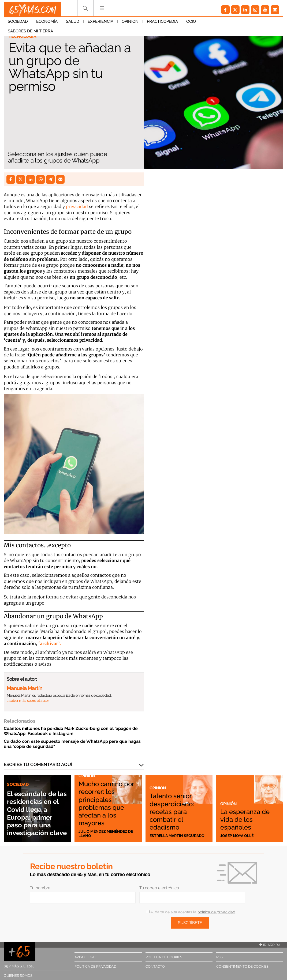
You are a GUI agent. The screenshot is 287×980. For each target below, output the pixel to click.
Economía (47, 24)
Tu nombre (40, 888)
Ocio (191, 24)
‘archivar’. (50, 643)
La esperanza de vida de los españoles (245, 819)
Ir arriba (270, 945)
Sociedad (18, 24)
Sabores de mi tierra (227, 24)
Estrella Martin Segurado (168, 833)
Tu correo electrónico (159, 888)
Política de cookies (164, 957)
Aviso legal (86, 957)
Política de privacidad (95, 966)
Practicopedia (162, 24)
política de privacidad (216, 912)
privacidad (77, 206)
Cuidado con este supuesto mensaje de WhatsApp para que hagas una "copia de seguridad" (72, 744)
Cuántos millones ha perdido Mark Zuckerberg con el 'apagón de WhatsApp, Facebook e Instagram (71, 731)
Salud (73, 24)
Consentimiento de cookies (242, 966)
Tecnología (23, 36)
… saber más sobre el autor (28, 700)
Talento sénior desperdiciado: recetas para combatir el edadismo (176, 806)
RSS (219, 957)
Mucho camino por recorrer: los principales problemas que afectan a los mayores (107, 802)
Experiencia (100, 24)
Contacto (155, 966)
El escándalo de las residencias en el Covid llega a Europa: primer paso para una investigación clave (36, 805)
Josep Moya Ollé (238, 835)
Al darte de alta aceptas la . (191, 912)
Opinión (130, 24)
